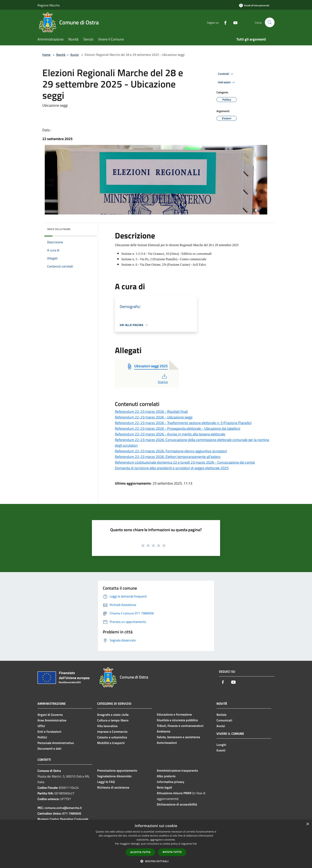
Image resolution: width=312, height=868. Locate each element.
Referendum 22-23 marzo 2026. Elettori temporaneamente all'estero (168, 457)
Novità (61, 55)
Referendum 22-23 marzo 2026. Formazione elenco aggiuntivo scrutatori (171, 451)
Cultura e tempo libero (113, 720)
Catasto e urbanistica (112, 737)
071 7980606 (72, 813)
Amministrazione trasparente (177, 770)
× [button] (307, 824)
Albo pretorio (166, 776)
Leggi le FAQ (106, 782)
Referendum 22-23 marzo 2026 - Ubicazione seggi (154, 417)
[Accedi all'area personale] (254, 5)
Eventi (221, 750)
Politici (42, 737)
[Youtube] (234, 22)
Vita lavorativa (107, 726)
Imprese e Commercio (112, 732)
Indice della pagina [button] (59, 229)
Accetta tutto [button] (140, 852)
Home (46, 55)
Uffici (41, 726)
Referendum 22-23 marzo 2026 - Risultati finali (151, 412)
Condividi (226, 74)
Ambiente (164, 731)
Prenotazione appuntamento (117, 770)
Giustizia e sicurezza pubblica (177, 720)
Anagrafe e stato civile (113, 715)
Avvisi (75, 55)
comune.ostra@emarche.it (63, 808)
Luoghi (221, 745)
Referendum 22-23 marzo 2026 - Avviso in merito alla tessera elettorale (170, 434)
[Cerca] (270, 22)
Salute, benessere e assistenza (178, 737)
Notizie (221, 715)
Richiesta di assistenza (113, 787)
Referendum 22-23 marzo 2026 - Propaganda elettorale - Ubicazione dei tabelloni (178, 428)
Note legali (164, 787)
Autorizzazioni (167, 743)
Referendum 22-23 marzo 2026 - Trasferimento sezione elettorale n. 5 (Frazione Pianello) (183, 423)
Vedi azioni (227, 82)
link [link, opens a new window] (195, 844)
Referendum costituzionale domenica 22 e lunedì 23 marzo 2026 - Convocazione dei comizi (185, 462)
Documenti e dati (49, 748)
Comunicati (224, 720)
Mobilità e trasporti (111, 743)
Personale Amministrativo (56, 743)
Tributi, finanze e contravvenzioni (180, 726)
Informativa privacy (171, 782)
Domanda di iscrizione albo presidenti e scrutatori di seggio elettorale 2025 (172, 468)
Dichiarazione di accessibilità (177, 804)
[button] (156, 861)
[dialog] (156, 844)
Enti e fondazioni (49, 732)
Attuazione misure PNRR (174, 793)
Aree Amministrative (52, 720)
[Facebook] (224, 22)
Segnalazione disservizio (114, 776)
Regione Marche (49, 5)
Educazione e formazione (174, 714)
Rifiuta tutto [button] (172, 852)
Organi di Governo (50, 715)
